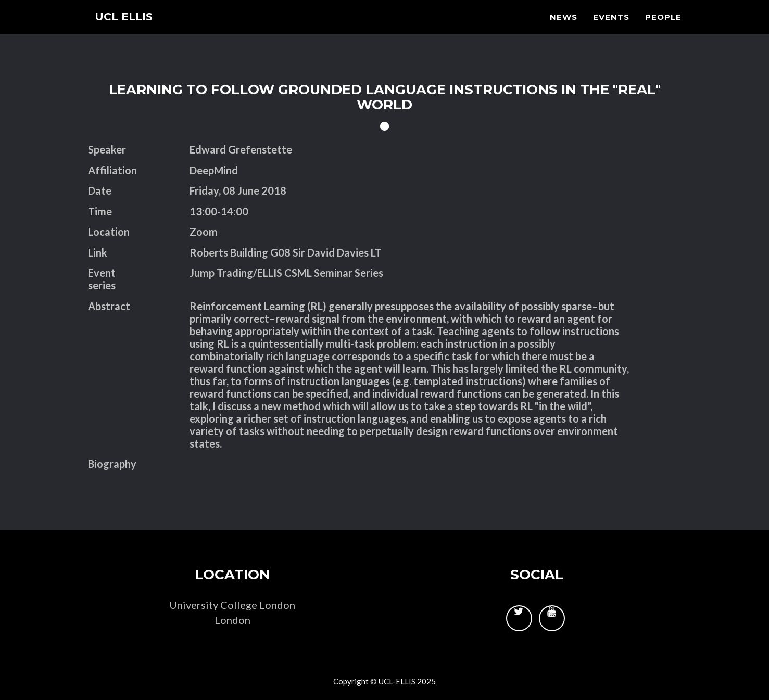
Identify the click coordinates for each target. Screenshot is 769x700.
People (663, 29)
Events (611, 29)
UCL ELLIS (128, 28)
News (564, 29)
